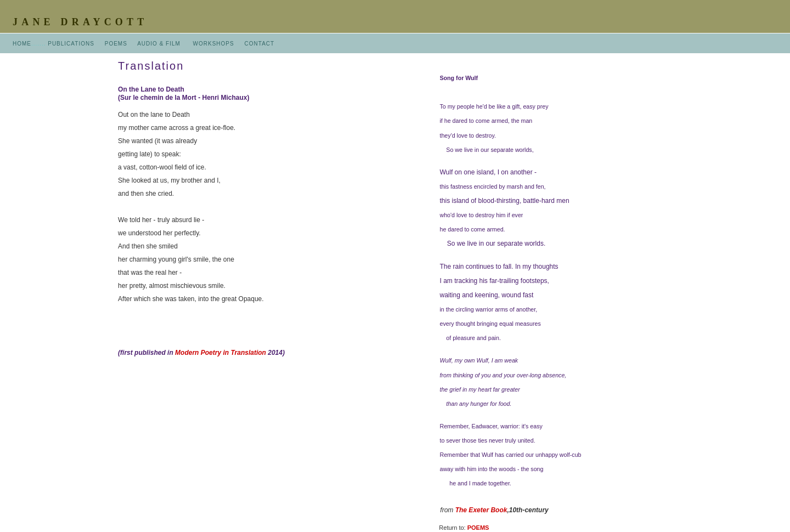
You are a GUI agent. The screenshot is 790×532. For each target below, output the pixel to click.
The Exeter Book (481, 510)
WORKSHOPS (214, 44)
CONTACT (260, 44)
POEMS (116, 44)
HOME (22, 44)
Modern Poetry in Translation (221, 353)
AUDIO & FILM (159, 44)
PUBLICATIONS (71, 44)
